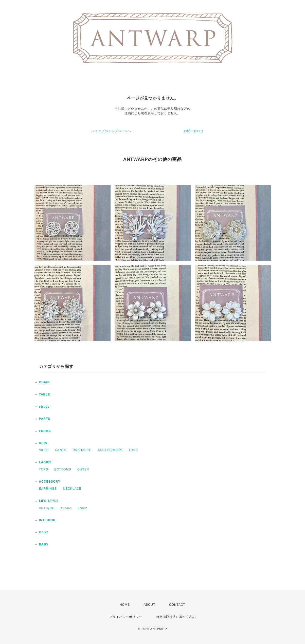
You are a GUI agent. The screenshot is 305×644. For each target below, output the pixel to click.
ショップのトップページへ (111, 131)
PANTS (61, 450)
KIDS (43, 443)
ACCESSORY (50, 482)
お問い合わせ (194, 131)
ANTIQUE (47, 508)
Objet (44, 532)
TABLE (45, 394)
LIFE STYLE (49, 501)
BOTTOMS (63, 469)
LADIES (45, 462)
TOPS (133, 450)
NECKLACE (72, 489)
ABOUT (149, 605)
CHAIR (44, 382)
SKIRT (44, 450)
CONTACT (177, 605)
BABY (44, 544)
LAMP (83, 508)
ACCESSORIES (110, 450)
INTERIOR (47, 520)
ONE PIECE (82, 450)
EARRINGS (48, 489)
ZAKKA (66, 508)
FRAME (45, 431)
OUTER (83, 469)
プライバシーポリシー (126, 617)
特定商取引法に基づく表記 (176, 617)
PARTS (45, 419)
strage (44, 407)
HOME (125, 605)
